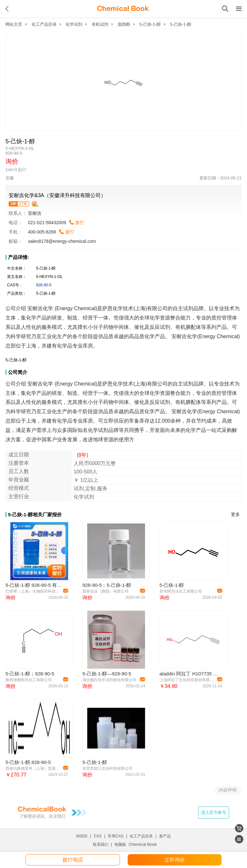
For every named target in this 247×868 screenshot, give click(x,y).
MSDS (82, 836)
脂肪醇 (124, 24)
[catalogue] (239, 839)
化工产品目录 (44, 24)
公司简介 (18, 372)
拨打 (80, 223)
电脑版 (120, 844)
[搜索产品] (225, 9)
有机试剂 (100, 24)
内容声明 (228, 790)
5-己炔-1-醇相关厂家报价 (35, 515)
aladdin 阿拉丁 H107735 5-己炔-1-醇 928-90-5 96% (190, 674)
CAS (98, 836)
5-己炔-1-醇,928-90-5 (28, 762)
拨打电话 (73, 860)
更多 (235, 515)
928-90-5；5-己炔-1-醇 (107, 585)
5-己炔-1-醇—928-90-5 (107, 674)
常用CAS (116, 836)
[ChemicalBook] (123, 9)
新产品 (165, 836)
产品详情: (18, 257)
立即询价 (175, 860)
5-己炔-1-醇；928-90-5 (30, 674)
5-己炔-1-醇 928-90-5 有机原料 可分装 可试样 (36, 585)
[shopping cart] (239, 828)
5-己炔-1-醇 (150, 24)
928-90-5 (44, 285)
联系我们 (101, 844)
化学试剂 (74, 24)
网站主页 (14, 24)
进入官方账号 (214, 812)
